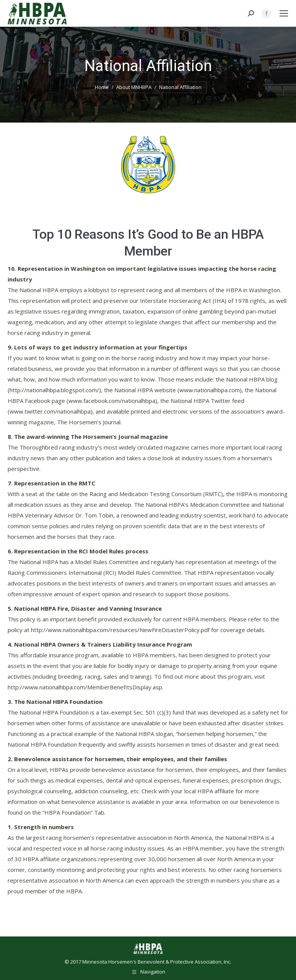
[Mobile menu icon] (284, 13)
